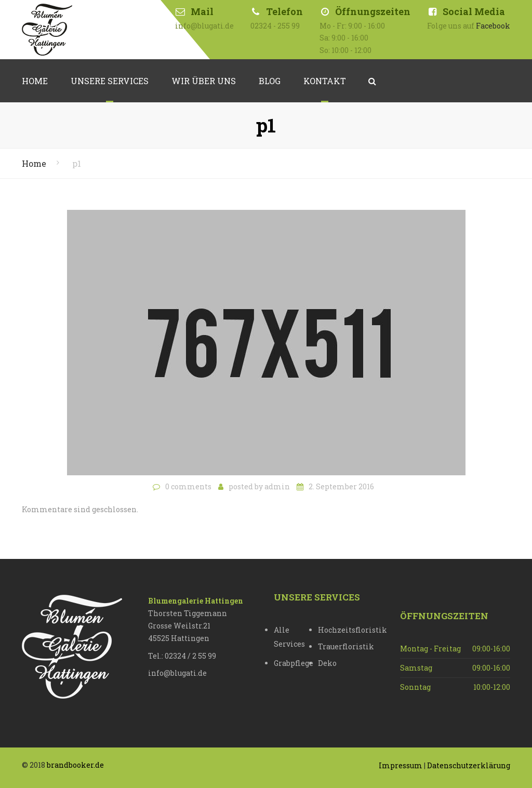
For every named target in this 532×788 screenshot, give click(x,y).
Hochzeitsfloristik (340, 630)
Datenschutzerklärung (469, 765)
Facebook (493, 26)
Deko (327, 663)
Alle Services (289, 637)
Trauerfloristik (340, 646)
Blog (270, 81)
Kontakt (325, 81)
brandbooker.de (75, 765)
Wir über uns (204, 81)
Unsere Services (110, 81)
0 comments (188, 486)
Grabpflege (294, 663)
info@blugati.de (177, 673)
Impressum (401, 765)
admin (277, 486)
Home (35, 81)
